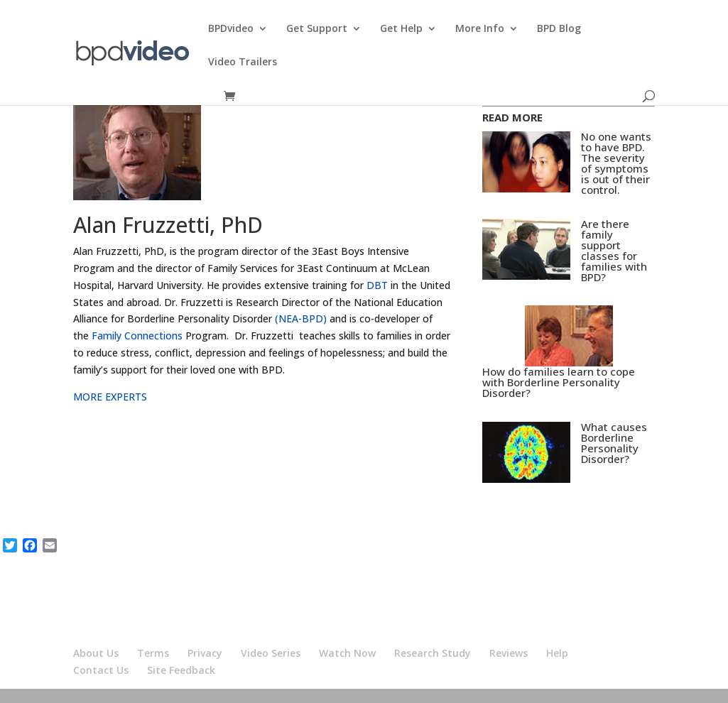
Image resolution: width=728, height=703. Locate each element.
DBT (377, 285)
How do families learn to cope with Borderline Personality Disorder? (559, 382)
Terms (153, 653)
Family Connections (137, 336)
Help (557, 653)
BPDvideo (231, 29)
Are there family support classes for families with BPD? (614, 250)
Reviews (509, 653)
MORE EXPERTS (110, 397)
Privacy (205, 653)
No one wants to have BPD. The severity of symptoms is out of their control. (616, 163)
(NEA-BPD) (301, 318)
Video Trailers (243, 62)
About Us (96, 653)
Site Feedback (181, 670)
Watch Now (347, 653)
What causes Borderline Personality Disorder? (614, 443)
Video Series (271, 653)
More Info (480, 29)
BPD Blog (559, 29)
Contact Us (101, 670)
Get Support (317, 29)
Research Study (433, 653)
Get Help (401, 29)
